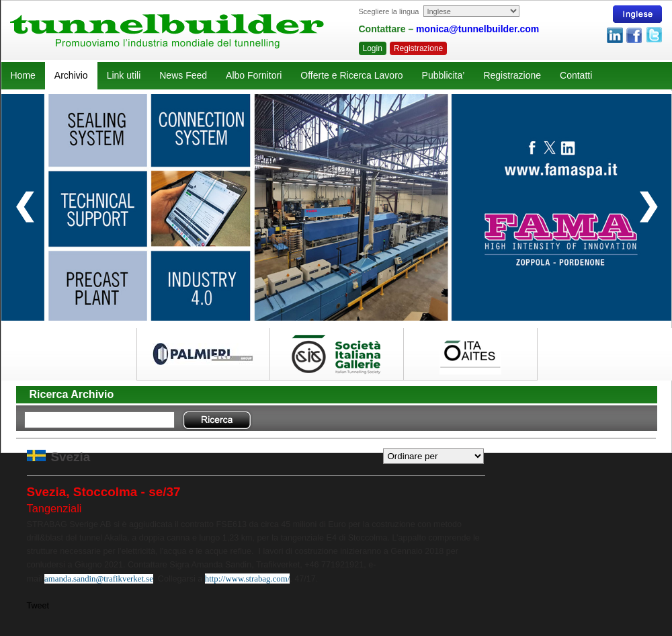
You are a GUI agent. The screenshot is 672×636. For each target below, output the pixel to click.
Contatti (576, 75)
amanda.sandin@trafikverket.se (99, 579)
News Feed (183, 75)
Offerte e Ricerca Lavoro (351, 75)
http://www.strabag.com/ (247, 579)
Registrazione (418, 48)
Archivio (71, 75)
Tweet (38, 606)
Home (23, 75)
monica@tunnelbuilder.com (477, 29)
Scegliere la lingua (389, 11)
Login (373, 48)
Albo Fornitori (254, 75)
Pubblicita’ (444, 75)
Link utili (124, 75)
